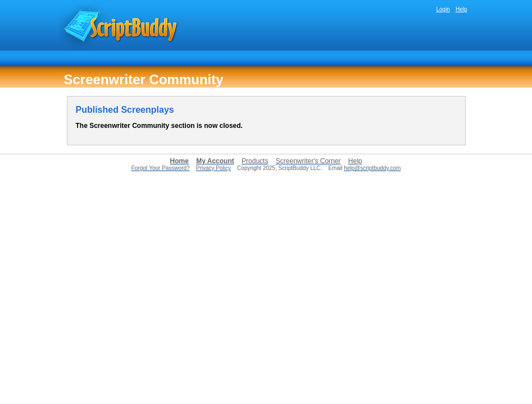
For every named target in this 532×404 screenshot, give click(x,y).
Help (461, 9)
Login (443, 9)
